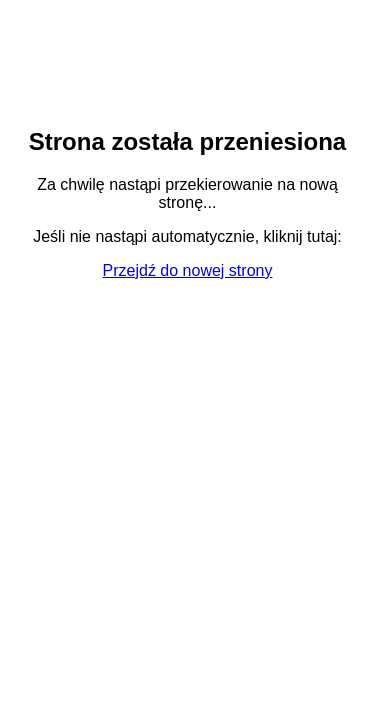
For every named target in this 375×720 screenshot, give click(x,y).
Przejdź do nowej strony (188, 270)
